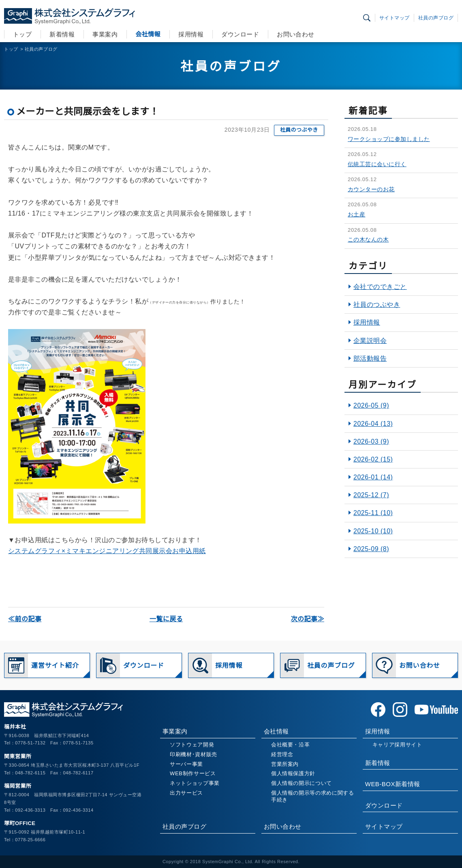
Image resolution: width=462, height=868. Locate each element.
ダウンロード (240, 34)
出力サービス (186, 793)
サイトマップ (395, 18)
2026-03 (371, 441)
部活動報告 (370, 358)
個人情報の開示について (302, 783)
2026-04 (373, 424)
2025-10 (373, 531)
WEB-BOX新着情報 (393, 784)
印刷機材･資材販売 (194, 754)
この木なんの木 (368, 239)
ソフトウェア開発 (192, 745)
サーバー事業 (186, 764)
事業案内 (105, 34)
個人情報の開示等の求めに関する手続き (313, 796)
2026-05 (371, 405)
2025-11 (373, 513)
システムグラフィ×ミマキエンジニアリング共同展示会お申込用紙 (107, 551)
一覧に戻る (166, 619)
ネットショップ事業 (195, 783)
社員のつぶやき (299, 130)
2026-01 (373, 477)
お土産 (356, 214)
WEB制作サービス (193, 773)
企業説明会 (370, 341)
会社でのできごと (380, 287)
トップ (22, 34)
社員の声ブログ (436, 18)
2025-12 (371, 495)
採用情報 (191, 34)
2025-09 (371, 549)
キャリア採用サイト (397, 745)
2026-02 (373, 459)
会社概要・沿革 (291, 745)
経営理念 (282, 754)
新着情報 (62, 34)
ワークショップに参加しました (389, 139)
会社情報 (148, 34)
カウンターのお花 (371, 189)
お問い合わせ (296, 34)
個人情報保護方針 (293, 773)
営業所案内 (285, 764)
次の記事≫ (308, 619)
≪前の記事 (25, 619)
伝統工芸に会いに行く (377, 164)
